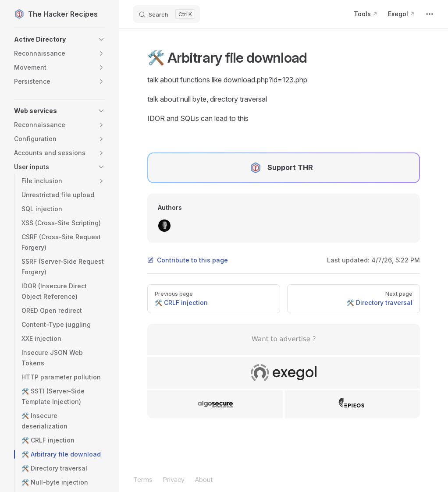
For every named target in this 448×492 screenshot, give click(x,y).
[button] (60, 39)
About (204, 480)
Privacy (174, 480)
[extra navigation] (430, 14)
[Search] (167, 14)
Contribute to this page (188, 260)
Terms (143, 480)
